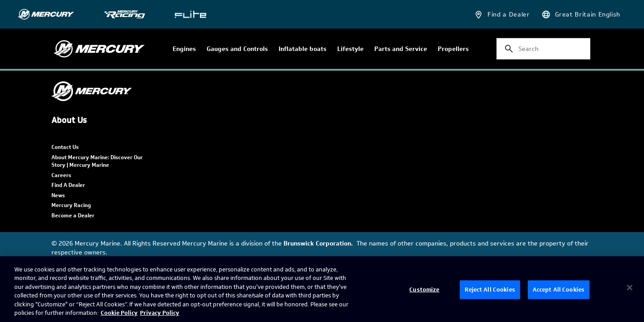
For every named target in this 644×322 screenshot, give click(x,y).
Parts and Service (401, 49)
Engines (184, 49)
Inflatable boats (303, 49)
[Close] (630, 288)
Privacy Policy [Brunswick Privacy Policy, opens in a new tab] (160, 313)
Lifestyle (350, 49)
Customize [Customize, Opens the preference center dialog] (424, 290)
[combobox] (543, 49)
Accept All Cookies (559, 290)
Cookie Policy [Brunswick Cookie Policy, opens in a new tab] (119, 313)
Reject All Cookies (490, 290)
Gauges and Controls (237, 49)
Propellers (453, 49)
